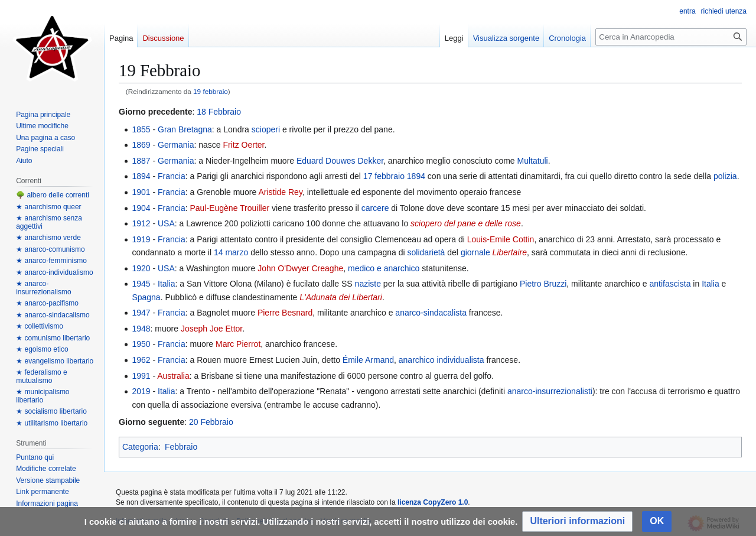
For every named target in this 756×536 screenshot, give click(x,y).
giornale (475, 252)
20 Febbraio (211, 422)
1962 (141, 360)
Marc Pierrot (238, 344)
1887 (141, 161)
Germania (176, 145)
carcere (375, 208)
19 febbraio (211, 91)
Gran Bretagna (185, 129)
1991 (141, 376)
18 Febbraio (219, 112)
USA (166, 223)
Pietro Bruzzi (543, 284)
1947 (141, 313)
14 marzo (231, 252)
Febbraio (181, 447)
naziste (368, 284)
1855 (141, 129)
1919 (141, 239)
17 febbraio (384, 176)
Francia (172, 176)
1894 (141, 176)
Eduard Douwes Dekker (340, 161)
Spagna (146, 297)
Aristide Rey (280, 192)
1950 (141, 344)
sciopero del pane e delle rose (466, 223)
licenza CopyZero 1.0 (433, 502)
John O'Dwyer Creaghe (300, 268)
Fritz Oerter (244, 145)
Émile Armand (368, 360)
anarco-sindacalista (431, 313)
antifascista (670, 284)
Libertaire (510, 252)
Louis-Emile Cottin (501, 239)
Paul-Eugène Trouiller (229, 208)
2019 (141, 391)
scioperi (266, 129)
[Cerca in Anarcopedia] (671, 37)
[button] (577, 522)
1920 (141, 268)
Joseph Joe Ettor (211, 329)
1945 (141, 284)
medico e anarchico (384, 268)
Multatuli (533, 161)
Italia (167, 284)
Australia (173, 376)
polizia (725, 176)
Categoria (140, 447)
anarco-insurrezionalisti (550, 391)
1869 (141, 145)
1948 (141, 329)
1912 (141, 223)
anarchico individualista (441, 360)
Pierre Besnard (285, 313)
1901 (141, 192)
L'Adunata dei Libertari (341, 297)
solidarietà (426, 252)
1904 (141, 208)
